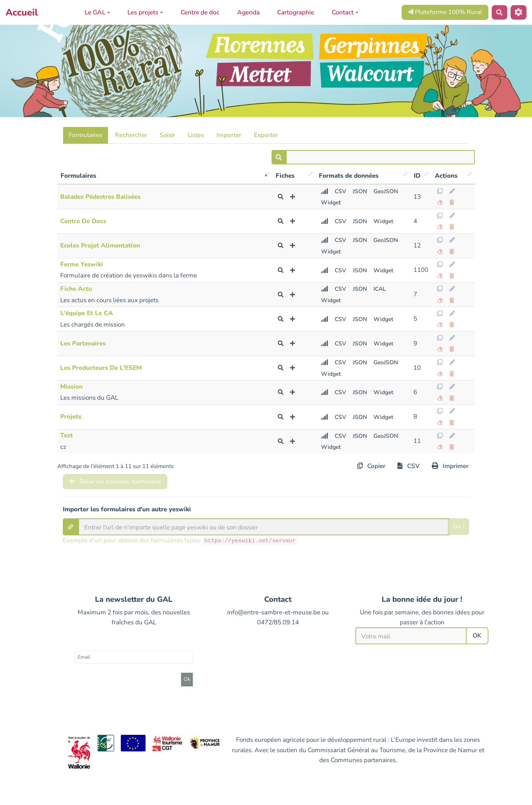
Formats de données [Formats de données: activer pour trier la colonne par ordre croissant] (349, 176)
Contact (345, 12)
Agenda (248, 12)
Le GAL (97, 12)
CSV (340, 191)
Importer (229, 135)
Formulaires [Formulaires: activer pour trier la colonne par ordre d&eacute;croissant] (78, 176)
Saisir (167, 135)
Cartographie (296, 12)
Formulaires (86, 135)
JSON (360, 191)
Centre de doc (200, 12)
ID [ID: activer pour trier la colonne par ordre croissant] (417, 176)
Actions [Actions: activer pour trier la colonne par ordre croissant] (446, 176)
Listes (196, 135)
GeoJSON (386, 191)
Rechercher (131, 135)
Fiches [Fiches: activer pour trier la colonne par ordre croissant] (285, 176)
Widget (331, 202)
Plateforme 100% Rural (445, 12)
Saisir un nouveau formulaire (115, 482)
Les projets (145, 12)
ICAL (380, 289)
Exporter (266, 135)
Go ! (458, 526)
